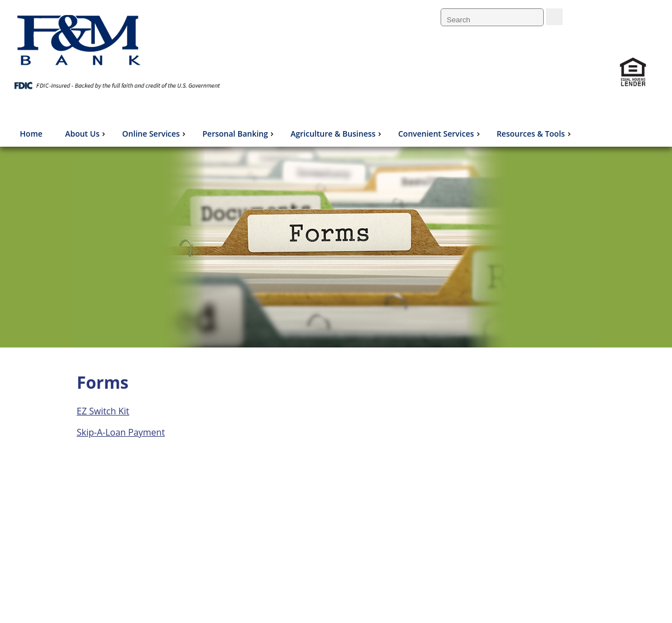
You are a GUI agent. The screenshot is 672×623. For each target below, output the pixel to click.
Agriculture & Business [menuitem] (337, 134)
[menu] (295, 134)
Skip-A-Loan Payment (121, 432)
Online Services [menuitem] (155, 134)
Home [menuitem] (32, 134)
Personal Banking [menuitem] (239, 134)
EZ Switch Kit (103, 411)
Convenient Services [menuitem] (440, 134)
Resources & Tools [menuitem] (535, 134)
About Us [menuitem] (87, 134)
